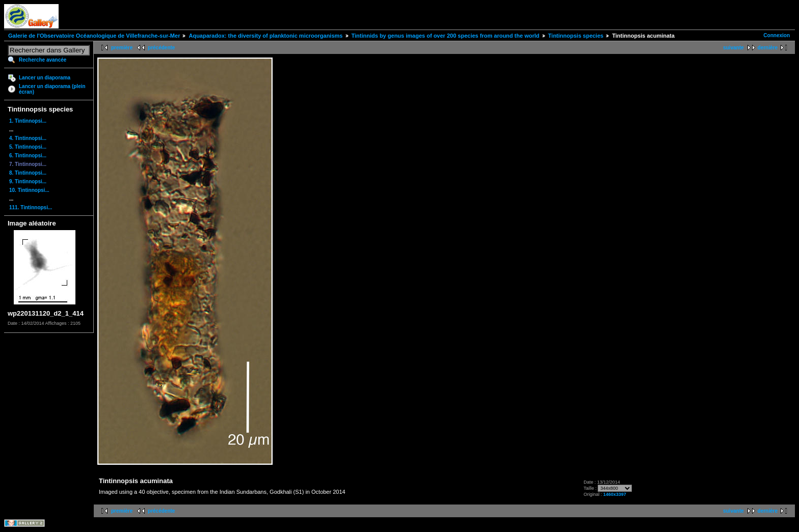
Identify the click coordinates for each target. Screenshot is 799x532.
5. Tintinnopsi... (28, 147)
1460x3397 (615, 494)
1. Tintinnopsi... (28, 121)
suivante (734, 48)
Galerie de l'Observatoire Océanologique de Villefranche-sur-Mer (94, 36)
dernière (768, 48)
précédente (161, 48)
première (122, 48)
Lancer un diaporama (45, 78)
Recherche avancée (43, 60)
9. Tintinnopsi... (28, 181)
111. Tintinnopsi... (31, 207)
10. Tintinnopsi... (29, 190)
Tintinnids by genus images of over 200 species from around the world (446, 36)
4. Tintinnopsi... (28, 138)
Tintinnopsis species (576, 36)
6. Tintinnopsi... (28, 156)
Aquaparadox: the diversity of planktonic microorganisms (265, 36)
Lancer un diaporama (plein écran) (52, 89)
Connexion (777, 35)
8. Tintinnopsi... (28, 173)
